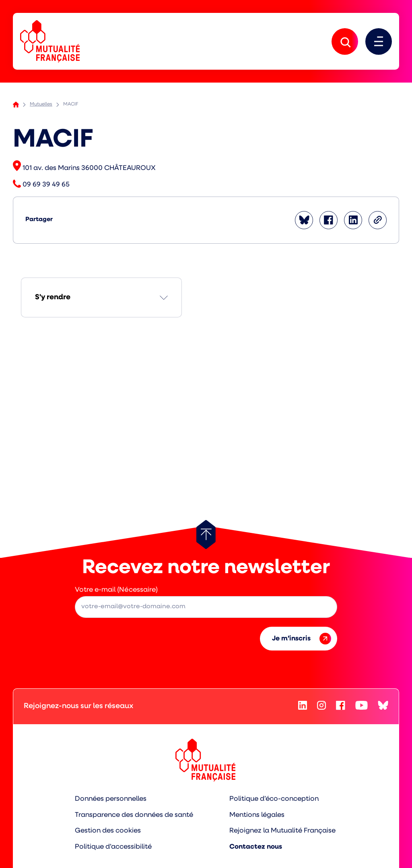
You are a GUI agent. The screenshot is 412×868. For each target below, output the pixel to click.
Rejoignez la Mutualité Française (283, 831)
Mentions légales (257, 815)
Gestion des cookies (107, 831)
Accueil (16, 105)
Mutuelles (41, 105)
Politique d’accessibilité (113, 847)
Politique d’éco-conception (275, 799)
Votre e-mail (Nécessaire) (116, 590)
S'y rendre (53, 297)
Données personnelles (110, 799)
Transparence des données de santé (134, 815)
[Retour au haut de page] (206, 534)
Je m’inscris (302, 639)
